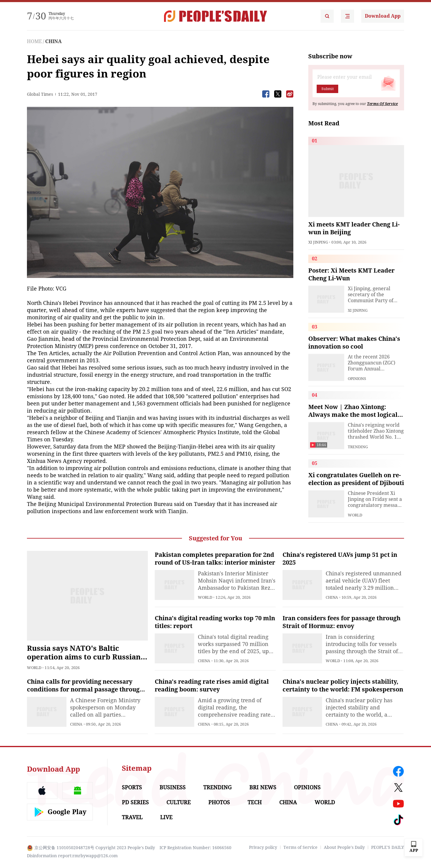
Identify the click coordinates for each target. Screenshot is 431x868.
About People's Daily (344, 847)
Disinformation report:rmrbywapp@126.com (72, 856)
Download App (383, 16)
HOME (34, 41)
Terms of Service (301, 847)
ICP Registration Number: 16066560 (195, 848)
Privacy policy (263, 847)
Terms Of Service (382, 104)
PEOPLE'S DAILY (388, 847)
